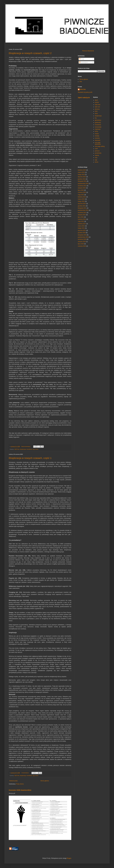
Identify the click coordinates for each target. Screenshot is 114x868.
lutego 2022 (81, 201)
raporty (97, 155)
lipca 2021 (81, 217)
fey (96, 118)
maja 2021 (81, 221)
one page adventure (98, 143)
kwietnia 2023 (82, 170)
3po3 (96, 100)
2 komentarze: (25, 773)
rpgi (34, 449)
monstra (97, 138)
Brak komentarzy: (26, 446)
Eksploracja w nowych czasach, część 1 (30, 458)
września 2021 (82, 213)
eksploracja (23, 449)
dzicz (96, 114)
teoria (37, 449)
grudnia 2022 (82, 179)
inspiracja (98, 129)
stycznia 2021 (82, 230)
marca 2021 (81, 226)
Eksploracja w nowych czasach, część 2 (30, 53)
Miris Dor (83, 89)
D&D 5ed (17, 449)
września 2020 (82, 239)
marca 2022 (81, 199)
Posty (81, 59)
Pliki (81, 82)
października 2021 (83, 210)
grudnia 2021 (82, 206)
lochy (96, 131)
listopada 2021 (82, 208)
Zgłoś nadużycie (84, 98)
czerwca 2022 (82, 192)
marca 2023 (81, 172)
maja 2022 (81, 195)
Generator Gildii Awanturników (20, 790)
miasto (97, 134)
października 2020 (83, 237)
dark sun (97, 107)
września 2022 (82, 186)
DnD (96, 111)
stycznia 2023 (82, 177)
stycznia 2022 (82, 204)
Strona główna (45, 781)
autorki (97, 102)
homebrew (29, 449)
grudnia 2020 (82, 233)
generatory (98, 120)
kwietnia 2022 (82, 197)
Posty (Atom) (20, 784)
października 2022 (83, 184)
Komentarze (83, 62)
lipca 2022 (81, 190)
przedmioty (98, 153)
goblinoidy (98, 122)
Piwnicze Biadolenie (88, 51)
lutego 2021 (81, 228)
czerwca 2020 (82, 246)
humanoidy (98, 127)
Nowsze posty (13, 781)
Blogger (69, 858)
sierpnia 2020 (82, 242)
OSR (96, 149)
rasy (96, 158)
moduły (97, 136)
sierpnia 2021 (82, 215)
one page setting (100, 146)
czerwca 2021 (82, 219)
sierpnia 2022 (82, 188)
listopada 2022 (82, 181)
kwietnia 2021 (82, 224)
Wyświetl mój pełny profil (85, 92)
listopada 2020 (82, 235)
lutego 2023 (81, 175)
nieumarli (98, 140)
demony (97, 109)
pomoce (97, 151)
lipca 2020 (81, 244)
